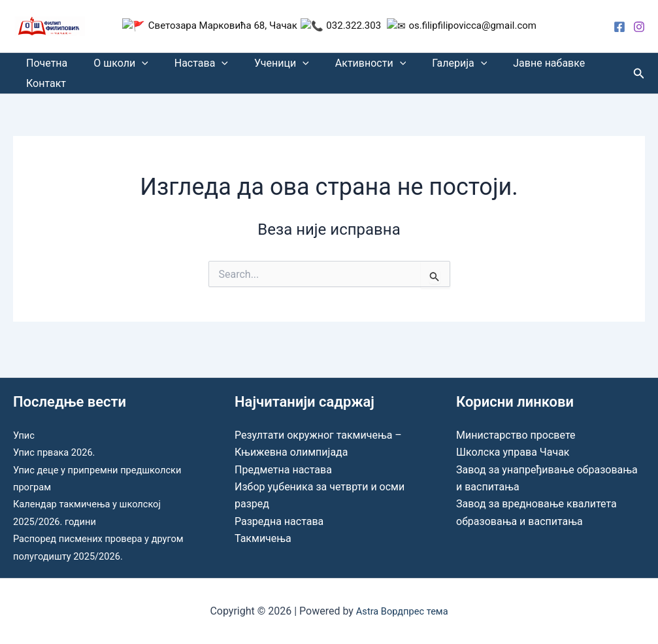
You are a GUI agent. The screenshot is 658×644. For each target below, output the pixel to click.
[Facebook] (619, 27)
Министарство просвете (516, 435)
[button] (134, 66)
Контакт (43, 93)
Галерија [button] (431, 66)
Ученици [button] (263, 66)
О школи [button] (113, 66)
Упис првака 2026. (58, 452)
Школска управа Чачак (513, 452)
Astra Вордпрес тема (402, 611)
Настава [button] (188, 66)
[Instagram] (639, 27)
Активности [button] (347, 66)
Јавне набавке (515, 66)
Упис (25, 435)
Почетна (44, 66)
